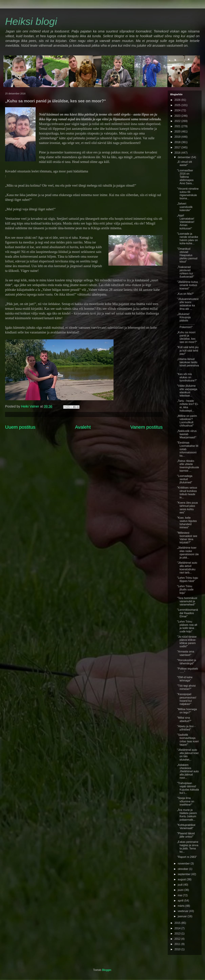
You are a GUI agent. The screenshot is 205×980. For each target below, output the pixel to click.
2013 (178, 934)
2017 (178, 147)
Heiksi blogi (31, 21)
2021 (178, 126)
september (184, 874)
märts (181, 906)
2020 (178, 132)
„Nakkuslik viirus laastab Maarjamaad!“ (187, 434)
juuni (181, 890)
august (182, 879)
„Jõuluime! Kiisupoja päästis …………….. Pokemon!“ (186, 321)
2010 (178, 949)
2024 (178, 110)
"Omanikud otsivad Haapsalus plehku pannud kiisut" (187, 255)
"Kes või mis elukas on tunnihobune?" (187, 377)
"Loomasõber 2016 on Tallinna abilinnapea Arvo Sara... (185, 177)
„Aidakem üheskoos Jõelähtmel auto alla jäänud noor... (188, 771)
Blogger (107, 970)
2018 (178, 142)
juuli (181, 885)
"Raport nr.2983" (187, 857)
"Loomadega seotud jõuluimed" (185, 479)
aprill (181, 901)
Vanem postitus (146, 427)
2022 (178, 121)
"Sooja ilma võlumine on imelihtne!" (186, 801)
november (184, 864)
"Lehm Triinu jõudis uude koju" (185, 589)
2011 (178, 944)
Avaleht (83, 427)
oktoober (183, 869)
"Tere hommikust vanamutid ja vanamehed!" (187, 601)
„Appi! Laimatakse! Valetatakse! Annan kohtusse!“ (186, 222)
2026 (178, 100)
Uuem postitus (20, 427)
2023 (178, 116)
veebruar (183, 911)
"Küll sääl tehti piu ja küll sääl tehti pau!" (188, 350)
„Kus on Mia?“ (186, 294)
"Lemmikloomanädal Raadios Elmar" (187, 613)
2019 (178, 137)
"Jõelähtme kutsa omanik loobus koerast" (187, 285)
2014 (178, 928)
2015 (178, 923)
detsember (184, 157)
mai (180, 895)
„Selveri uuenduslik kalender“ (185, 207)
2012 (178, 939)
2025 (178, 105)
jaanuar (183, 916)
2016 (178, 153)
